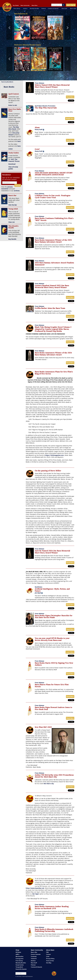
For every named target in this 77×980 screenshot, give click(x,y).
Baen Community (25, 5)
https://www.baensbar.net (35, 888)
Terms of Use (50, 961)
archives (17, 191)
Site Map (49, 963)
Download (12, 164)
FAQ (47, 952)
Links (48, 956)
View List (12, 222)
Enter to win (13, 105)
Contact (48, 954)
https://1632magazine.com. (55, 455)
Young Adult (19, 967)
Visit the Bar (13, 205)
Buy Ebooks (16, 5)
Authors (25, 8)
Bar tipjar (36, 894)
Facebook (34, 956)
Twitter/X (34, 959)
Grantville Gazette (21, 969)
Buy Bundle (12, 239)
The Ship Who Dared (14, 128)
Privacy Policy (50, 959)
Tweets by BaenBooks (7, 82)
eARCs (17, 954)
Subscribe (18, 185)
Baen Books (9, 87)
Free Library (17, 8)
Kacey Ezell (39, 129)
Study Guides (20, 965)
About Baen (35, 5)
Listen (11, 149)
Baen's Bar (73, 8)
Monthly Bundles (34, 8)
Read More (70, 97)
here (19, 141)
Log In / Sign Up (71, 5)
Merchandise (20, 956)
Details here (70, 119)
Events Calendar (36, 954)
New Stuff (64, 8)
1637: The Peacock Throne (14, 160)
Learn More (70, 652)
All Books (18, 952)
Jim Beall (39, 593)
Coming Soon (20, 959)
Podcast (44, 8)
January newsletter (7, 188)
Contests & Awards (53, 8)
